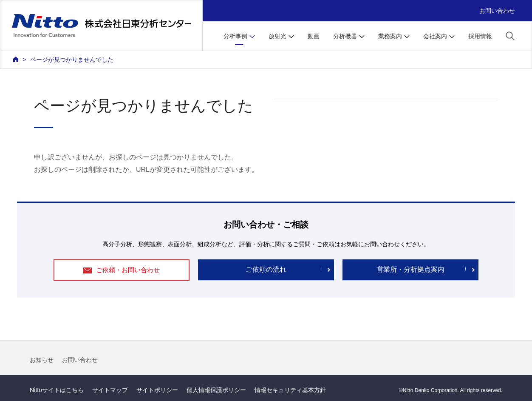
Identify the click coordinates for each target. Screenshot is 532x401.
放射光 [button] (277, 36)
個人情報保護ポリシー (216, 390)
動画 (314, 36)
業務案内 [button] (390, 36)
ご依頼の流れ (266, 269)
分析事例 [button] (235, 36)
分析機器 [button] (345, 36)
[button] (510, 36)
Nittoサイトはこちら (57, 390)
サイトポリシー (157, 390)
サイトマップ (110, 390)
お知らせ (42, 360)
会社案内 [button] (435, 36)
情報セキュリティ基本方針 (290, 390)
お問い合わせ (497, 11)
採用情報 (480, 36)
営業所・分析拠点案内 (410, 269)
